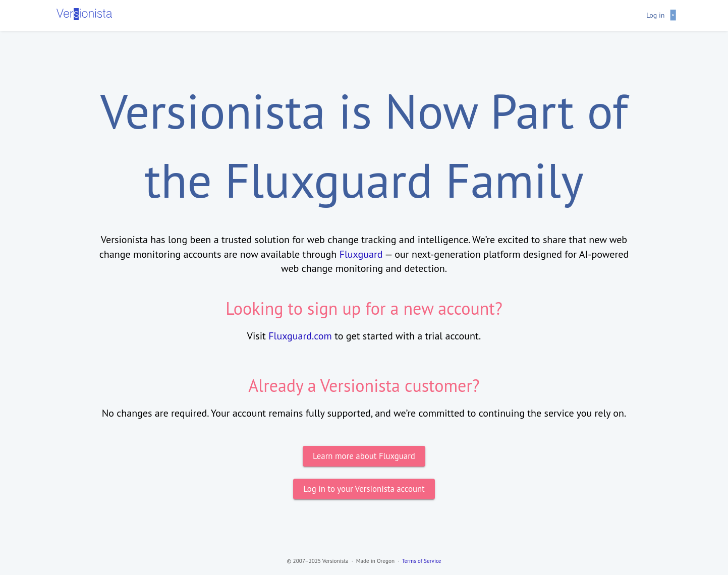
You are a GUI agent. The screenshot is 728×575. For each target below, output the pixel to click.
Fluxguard (361, 254)
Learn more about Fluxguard (364, 456)
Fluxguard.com (300, 336)
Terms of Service (422, 561)
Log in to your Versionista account (364, 489)
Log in (656, 15)
